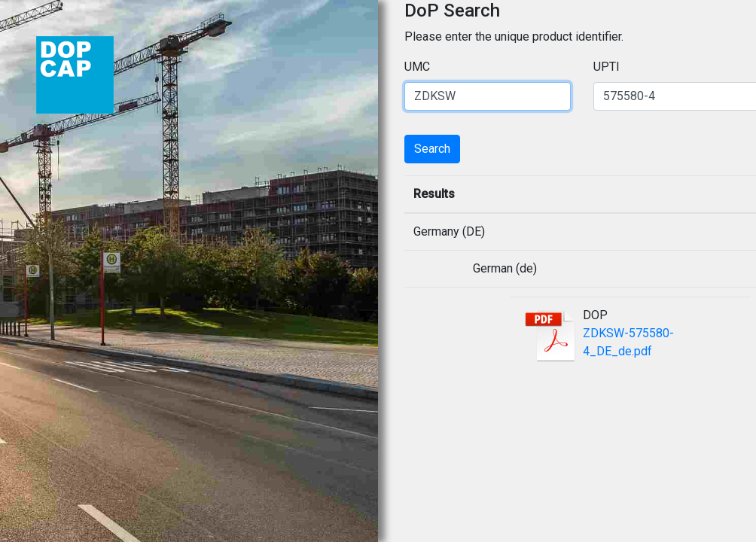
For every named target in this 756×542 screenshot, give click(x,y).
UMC (417, 67)
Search (432, 149)
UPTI (607, 67)
